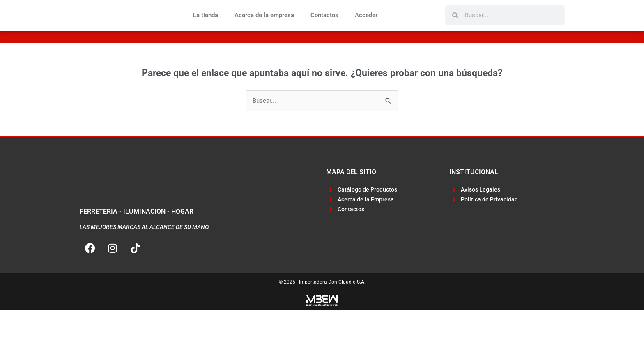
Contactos (324, 29)
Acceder (366, 29)
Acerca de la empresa (264, 29)
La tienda (206, 29)
